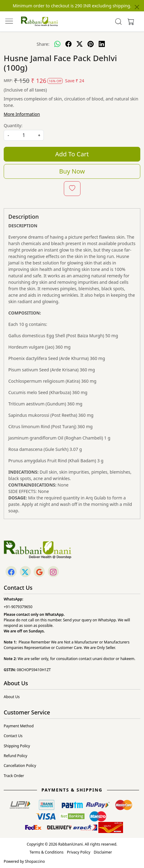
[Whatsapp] (57, 44)
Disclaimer (103, 852)
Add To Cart (72, 154)
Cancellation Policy (20, 766)
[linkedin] (102, 44)
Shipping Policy (17, 746)
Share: (43, 44)
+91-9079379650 (18, 607)
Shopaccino (35, 861)
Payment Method (19, 726)
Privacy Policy (79, 852)
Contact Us (13, 736)
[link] (118, 22)
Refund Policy (15, 756)
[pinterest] (91, 44)
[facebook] (68, 44)
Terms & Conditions (47, 852)
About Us (12, 697)
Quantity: (13, 125)
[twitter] (80, 44)
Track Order (14, 776)
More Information (22, 114)
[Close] (137, 7)
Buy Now (72, 171)
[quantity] (24, 135)
